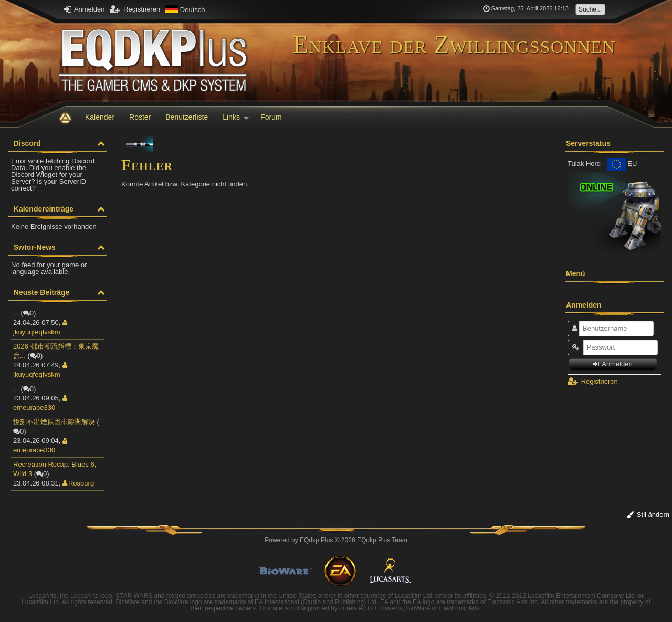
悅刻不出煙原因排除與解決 (54, 422)
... (16, 313)
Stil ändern (648, 515)
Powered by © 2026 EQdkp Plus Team (336, 540)
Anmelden (84, 9)
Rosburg (78, 483)
